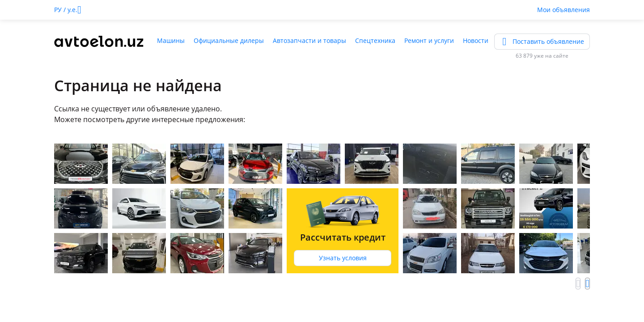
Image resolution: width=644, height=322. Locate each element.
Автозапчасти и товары (309, 40)
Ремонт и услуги (429, 40)
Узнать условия (343, 258)
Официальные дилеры (229, 40)
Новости (476, 40)
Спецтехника (375, 40)
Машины (171, 40)
